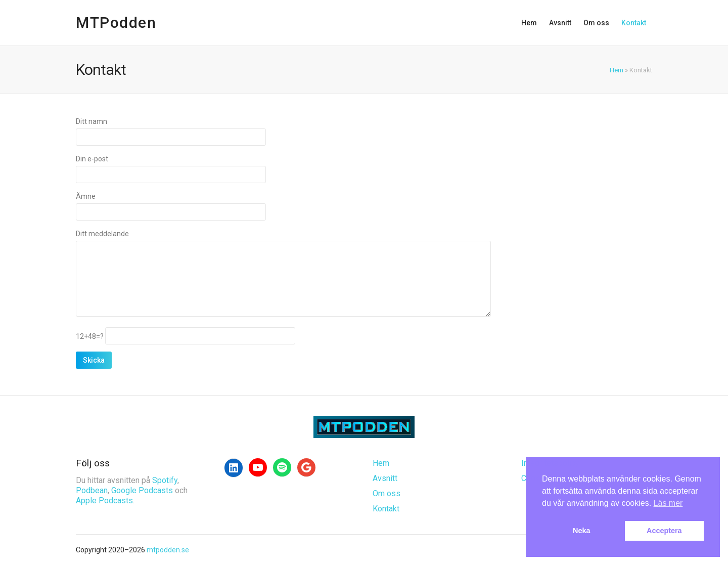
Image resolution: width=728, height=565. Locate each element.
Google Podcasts (142, 490)
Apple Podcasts (104, 501)
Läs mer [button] (668, 503)
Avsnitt (560, 23)
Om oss (596, 23)
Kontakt (634, 23)
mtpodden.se (168, 550)
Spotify (165, 480)
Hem (529, 23)
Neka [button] (581, 531)
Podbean (92, 490)
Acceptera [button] (664, 531)
